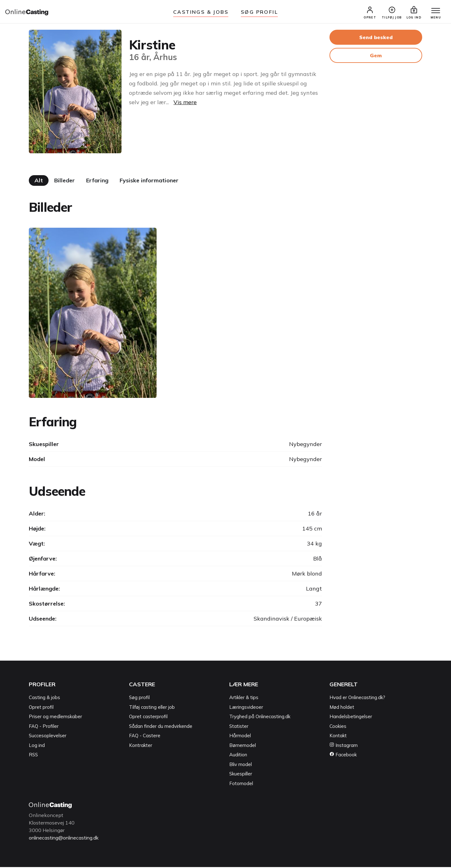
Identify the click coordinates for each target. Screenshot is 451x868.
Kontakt (338, 737)
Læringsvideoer (246, 708)
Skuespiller (241, 775)
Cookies (338, 727)
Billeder (65, 182)
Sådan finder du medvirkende (161, 727)
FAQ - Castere (145, 737)
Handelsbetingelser (351, 718)
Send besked (376, 38)
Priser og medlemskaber (55, 718)
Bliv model (241, 766)
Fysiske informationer (149, 182)
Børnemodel (243, 746)
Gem (376, 57)
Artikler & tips (244, 699)
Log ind (37, 746)
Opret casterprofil (148, 718)
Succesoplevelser (48, 737)
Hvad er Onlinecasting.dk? (357, 699)
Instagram (344, 746)
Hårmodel (240, 737)
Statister (239, 727)
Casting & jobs (44, 699)
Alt (39, 182)
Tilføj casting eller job (152, 708)
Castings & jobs (201, 12)
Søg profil (139, 699)
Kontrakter (141, 746)
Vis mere (185, 103)
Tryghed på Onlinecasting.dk (260, 718)
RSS (33, 756)
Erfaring (97, 182)
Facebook (343, 756)
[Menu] (435, 12)
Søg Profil (259, 12)
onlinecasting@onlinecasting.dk (66, 839)
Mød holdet (342, 708)
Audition (238, 756)
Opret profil (41, 708)
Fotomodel (241, 785)
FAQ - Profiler (44, 727)
